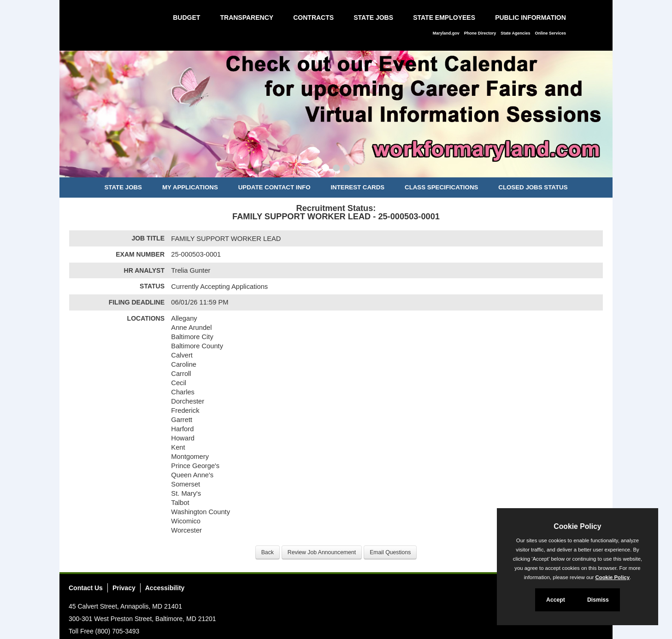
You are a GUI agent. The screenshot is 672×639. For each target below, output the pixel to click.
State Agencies (515, 33)
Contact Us (86, 588)
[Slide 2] (336, 169)
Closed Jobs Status (533, 187)
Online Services (550, 33)
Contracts (313, 18)
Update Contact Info (274, 187)
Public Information (531, 18)
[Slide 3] (346, 169)
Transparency (247, 18)
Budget (186, 18)
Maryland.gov (446, 33)
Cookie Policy (577, 526)
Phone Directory (480, 33)
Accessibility (165, 588)
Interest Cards (357, 187)
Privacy (124, 588)
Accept (556, 600)
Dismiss (598, 600)
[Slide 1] (326, 169)
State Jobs (373, 18)
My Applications (190, 187)
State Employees (444, 18)
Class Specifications (441, 187)
